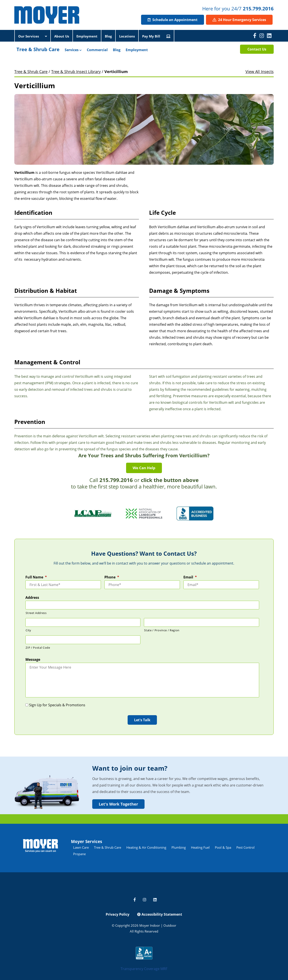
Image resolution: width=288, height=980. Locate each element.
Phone (112, 577)
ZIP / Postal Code (38, 648)
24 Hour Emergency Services (239, 20)
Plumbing (179, 847)
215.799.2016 (258, 8)
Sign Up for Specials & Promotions (57, 705)
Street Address (36, 613)
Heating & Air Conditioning (146, 847)
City (28, 630)
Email (190, 577)
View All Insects (260, 72)
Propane (79, 854)
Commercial (97, 50)
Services (73, 50)
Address (32, 598)
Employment (87, 36)
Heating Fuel (200, 847)
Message (33, 660)
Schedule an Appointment (173, 20)
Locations (127, 36)
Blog (108, 36)
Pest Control (245, 847)
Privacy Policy (118, 914)
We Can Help (144, 468)
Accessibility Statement (160, 914)
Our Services (33, 36)
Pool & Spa (223, 847)
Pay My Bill (156, 36)
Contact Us (257, 49)
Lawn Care (81, 847)
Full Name (36, 577)
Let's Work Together (118, 804)
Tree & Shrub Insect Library (76, 72)
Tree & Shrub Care (38, 49)
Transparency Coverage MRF (144, 969)
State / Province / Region (162, 630)
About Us (62, 36)
